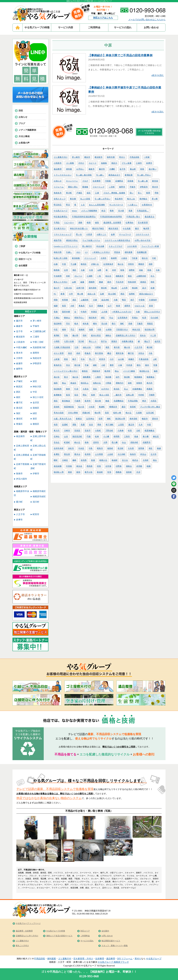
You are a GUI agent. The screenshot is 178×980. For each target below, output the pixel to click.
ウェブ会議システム (91, 240)
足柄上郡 (130, 395)
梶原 (70, 472)
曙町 (56, 460)
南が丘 (129, 413)
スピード (93, 163)
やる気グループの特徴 (37, 27)
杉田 (130, 430)
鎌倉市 (92, 169)
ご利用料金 (94, 27)
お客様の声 (24, 143)
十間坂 (108, 383)
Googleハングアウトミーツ (66, 246)
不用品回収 (135, 157)
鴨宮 (124, 300)
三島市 (127, 436)
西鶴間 (92, 282)
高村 (78, 353)
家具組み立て (114, 175)
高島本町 (134, 442)
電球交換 (120, 353)
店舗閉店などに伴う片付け (27, 936)
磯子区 (131, 353)
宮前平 (88, 430)
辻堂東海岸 (108, 264)
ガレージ (78, 276)
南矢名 (79, 466)
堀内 (147, 365)
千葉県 (77, 401)
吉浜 (91, 425)
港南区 (143, 282)
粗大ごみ (131, 199)
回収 (142, 169)
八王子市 (138, 347)
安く (140, 193)
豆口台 (125, 460)
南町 (109, 419)
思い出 (79, 234)
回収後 (131, 181)
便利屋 (69, 169)
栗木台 (77, 454)
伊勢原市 (144, 187)
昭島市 (100, 448)
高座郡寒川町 (39, 348)
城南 (64, 329)
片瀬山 (57, 318)
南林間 (114, 258)
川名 (151, 353)
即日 (68, 205)
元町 (138, 430)
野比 (85, 395)
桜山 (117, 371)
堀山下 (147, 341)
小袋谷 (124, 258)
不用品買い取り (133, 217)
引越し (69, 252)
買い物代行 (87, 246)
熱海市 (133, 454)
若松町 (57, 407)
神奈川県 (58, 252)
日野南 (119, 466)
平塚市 (133, 187)
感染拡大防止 (72, 240)
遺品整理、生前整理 (112, 223)
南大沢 (150, 383)
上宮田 (121, 425)
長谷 (95, 389)
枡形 (99, 466)
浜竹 (118, 377)
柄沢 (144, 401)
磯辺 (109, 353)
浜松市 (71, 448)
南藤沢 (131, 359)
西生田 (67, 454)
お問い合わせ (151, 27)
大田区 (153, 401)
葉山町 (133, 169)
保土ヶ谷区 (104, 395)
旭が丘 (121, 264)
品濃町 (65, 425)
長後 (56, 312)
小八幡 (106, 436)
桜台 (155, 460)
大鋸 (138, 312)
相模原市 (120, 276)
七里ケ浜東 (69, 341)
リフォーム (59, 187)
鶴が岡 (98, 413)
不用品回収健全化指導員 (111, 217)
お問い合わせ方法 (143, 240)
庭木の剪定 (96, 335)
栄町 (130, 383)
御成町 (115, 460)
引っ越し (100, 175)
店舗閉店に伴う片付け (126, 335)
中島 (91, 448)
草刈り (122, 157)
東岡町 (57, 335)
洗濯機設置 (142, 252)
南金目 (73, 383)
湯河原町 (93, 288)
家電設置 (129, 175)
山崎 (74, 282)
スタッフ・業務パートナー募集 (115, 946)
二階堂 (98, 377)
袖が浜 (75, 377)
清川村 (36, 502)
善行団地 (99, 353)
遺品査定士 (150, 217)
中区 (56, 329)
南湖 (118, 306)
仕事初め (130, 223)
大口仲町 (122, 454)
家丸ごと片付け (61, 282)
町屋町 (67, 442)
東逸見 (82, 306)
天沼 (138, 472)
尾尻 (108, 347)
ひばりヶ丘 (140, 306)
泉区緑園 (58, 466)
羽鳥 (66, 335)
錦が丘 (77, 442)
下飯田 (140, 324)
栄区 (89, 193)
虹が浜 (81, 407)
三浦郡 (90, 276)
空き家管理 (143, 223)
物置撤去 (151, 377)
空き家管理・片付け (83, 959)
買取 (74, 425)
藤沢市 (102, 169)
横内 (95, 324)
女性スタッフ (60, 199)
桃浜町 (135, 288)
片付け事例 (73, 413)
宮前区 (77, 430)
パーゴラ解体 (129, 371)
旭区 (74, 270)
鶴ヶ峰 (80, 294)
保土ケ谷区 (38, 397)
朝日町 (104, 288)
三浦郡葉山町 (39, 331)
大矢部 (131, 448)
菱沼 (124, 407)
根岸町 (107, 371)
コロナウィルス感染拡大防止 (117, 240)
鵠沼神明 (58, 324)
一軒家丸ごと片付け (101, 252)
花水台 (143, 335)
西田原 (90, 466)
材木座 (86, 324)
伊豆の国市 (22, 479)
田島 (149, 270)
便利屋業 (129, 252)
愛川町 (19, 502)
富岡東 (141, 448)
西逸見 (88, 353)
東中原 (117, 347)
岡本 (99, 425)
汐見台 (141, 353)
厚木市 (155, 187)
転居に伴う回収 (61, 258)
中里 (64, 264)
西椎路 (119, 472)
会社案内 (105, 931)
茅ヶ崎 (155, 199)
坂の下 (57, 288)
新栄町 (100, 472)
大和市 (104, 258)
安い (132, 193)
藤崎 (74, 460)
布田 (56, 425)
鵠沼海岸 (93, 318)
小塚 (120, 365)
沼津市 (96, 442)
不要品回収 (144, 359)
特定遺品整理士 (61, 217)
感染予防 (58, 240)
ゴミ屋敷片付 (65, 959)
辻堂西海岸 (123, 318)
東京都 (73, 199)
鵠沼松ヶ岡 (59, 472)
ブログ (85, 181)
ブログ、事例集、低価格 (114, 193)
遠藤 (82, 282)
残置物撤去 (150, 430)
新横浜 (79, 419)
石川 (91, 306)
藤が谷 (127, 347)
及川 (144, 288)
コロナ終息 (132, 246)
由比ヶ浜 (92, 294)
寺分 (68, 365)
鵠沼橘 (108, 377)
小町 (103, 365)
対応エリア (85, 931)
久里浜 (86, 389)
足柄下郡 (80, 288)
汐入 (152, 276)
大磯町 (112, 169)
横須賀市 (99, 157)
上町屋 (57, 359)
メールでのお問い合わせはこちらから (147, 20)
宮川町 (81, 341)
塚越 (159, 448)
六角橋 (121, 430)
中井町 (141, 395)
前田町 (133, 407)
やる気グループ (61, 211)
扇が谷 (57, 377)
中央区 (81, 448)
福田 (56, 383)
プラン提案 (127, 163)
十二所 (153, 335)
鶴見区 (84, 264)
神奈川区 (136, 329)
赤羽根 (139, 466)
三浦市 (139, 163)
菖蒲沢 (114, 341)
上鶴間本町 (141, 276)
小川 (112, 359)
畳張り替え (73, 187)
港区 (56, 401)
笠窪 (109, 472)
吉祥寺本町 (59, 448)
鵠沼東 (127, 377)
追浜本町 (105, 300)
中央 (83, 359)
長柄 (93, 395)
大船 (116, 300)
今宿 (91, 270)
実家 (130, 211)
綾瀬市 (19, 363)
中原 (149, 425)
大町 (72, 306)
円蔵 (89, 436)
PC (55, 294)
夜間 (148, 193)
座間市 (127, 306)
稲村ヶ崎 (117, 413)
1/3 (86, 252)
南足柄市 (119, 199)
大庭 (83, 270)
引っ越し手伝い (144, 175)
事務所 (141, 264)
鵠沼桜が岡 (150, 329)
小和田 (57, 341)
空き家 (121, 211)
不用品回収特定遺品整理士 (84, 217)
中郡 (99, 329)
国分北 (145, 258)
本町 (68, 276)
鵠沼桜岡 (58, 389)
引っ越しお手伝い (103, 199)
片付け (81, 163)
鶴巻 (68, 389)
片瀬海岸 (153, 300)
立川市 (153, 454)
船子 (74, 359)
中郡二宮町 (38, 342)
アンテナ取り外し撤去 (150, 407)
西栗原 (150, 389)
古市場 (108, 466)
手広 (72, 329)
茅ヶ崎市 (76, 157)
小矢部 (92, 407)
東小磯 (146, 436)
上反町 (110, 454)
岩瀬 (152, 288)
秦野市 (122, 187)
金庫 (113, 234)
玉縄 (102, 294)
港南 (87, 442)
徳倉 (136, 436)
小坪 (71, 294)
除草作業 (111, 157)
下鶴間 (152, 395)
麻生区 (156, 436)
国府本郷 (66, 312)
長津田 (88, 454)
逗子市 (123, 169)
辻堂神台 (90, 419)
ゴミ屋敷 (70, 163)
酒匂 (139, 365)
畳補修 (85, 187)
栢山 (64, 383)
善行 (114, 324)
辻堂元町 (150, 413)
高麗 (83, 425)
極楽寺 (145, 419)
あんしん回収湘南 (97, 205)
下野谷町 (109, 430)
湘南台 (108, 335)
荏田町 (129, 472)
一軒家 (147, 157)
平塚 (87, 365)
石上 (126, 389)
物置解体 (138, 377)
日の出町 (155, 318)
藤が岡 (75, 335)
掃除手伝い (79, 318)
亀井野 (146, 228)
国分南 (98, 401)
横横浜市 (113, 407)
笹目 (76, 395)
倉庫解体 (58, 395)
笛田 (64, 306)
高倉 (141, 270)
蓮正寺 (131, 425)
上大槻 (104, 312)
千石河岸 (120, 282)
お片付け (105, 389)
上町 (155, 359)
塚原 (156, 371)
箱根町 (82, 329)
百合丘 (57, 442)
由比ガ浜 (87, 347)
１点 (83, 205)
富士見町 (112, 294)
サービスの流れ (123, 27)
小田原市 (58, 163)
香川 (66, 377)
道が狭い (153, 169)
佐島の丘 (97, 383)
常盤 (155, 365)
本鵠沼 (94, 312)
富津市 (88, 401)
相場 (89, 223)
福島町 (110, 448)
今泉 (158, 270)
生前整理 (97, 181)
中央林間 (58, 276)
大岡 (105, 442)
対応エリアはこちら (103, 18)
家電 (63, 294)
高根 (130, 324)
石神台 (57, 436)
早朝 (157, 193)
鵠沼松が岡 (120, 419)
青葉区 (150, 324)
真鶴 (80, 223)
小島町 (98, 430)
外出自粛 (100, 246)
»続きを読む (158, 75)
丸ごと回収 (85, 199)
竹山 (111, 318)
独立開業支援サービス (111, 941)
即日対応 (58, 205)
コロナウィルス (142, 234)
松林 (97, 436)
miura (74, 211)
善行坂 (77, 365)
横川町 (150, 347)
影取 (122, 270)
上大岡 (125, 288)
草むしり (93, 341)
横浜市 (87, 157)
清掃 (151, 264)
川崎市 (67, 430)
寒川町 (69, 193)
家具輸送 (66, 401)
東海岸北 (58, 365)
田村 (85, 335)
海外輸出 (143, 199)
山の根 (121, 359)
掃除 (56, 300)
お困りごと (102, 234)
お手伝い (80, 169)
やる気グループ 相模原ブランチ (113, 962)
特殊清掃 (132, 282)
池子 (132, 300)
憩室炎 (117, 252)
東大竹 (57, 430)
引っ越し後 (143, 181)
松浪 (144, 318)
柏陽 (149, 466)
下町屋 (134, 258)
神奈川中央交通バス (79, 228)
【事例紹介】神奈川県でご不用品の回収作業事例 (120, 55)
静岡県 (117, 436)
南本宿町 (134, 419)
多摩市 (149, 163)
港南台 (129, 466)
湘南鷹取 (87, 377)
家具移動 (76, 258)
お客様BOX (147, 205)
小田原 (89, 234)
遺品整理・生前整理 (24, 931)
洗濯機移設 (119, 401)
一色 (99, 276)
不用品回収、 (143, 211)
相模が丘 (103, 460)
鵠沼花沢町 (77, 436)
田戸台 (104, 341)
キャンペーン (72, 181)
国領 (78, 472)
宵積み (135, 318)
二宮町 (112, 187)
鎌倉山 (67, 318)
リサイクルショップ (63, 234)
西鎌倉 (100, 306)
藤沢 (137, 228)
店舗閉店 (119, 181)
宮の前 (104, 324)
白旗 (56, 264)
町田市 (102, 359)
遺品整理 (58, 169)
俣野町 (132, 270)
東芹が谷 (89, 472)
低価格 (104, 163)
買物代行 (120, 383)
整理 (112, 365)
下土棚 (73, 264)
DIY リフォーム (125, 959)
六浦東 (139, 413)
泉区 (74, 300)
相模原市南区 (39, 491)
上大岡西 (99, 454)
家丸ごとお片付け (152, 312)
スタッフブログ (116, 246)
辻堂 (66, 270)
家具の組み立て (146, 294)
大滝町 (146, 460)
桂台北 (108, 276)
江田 (76, 347)
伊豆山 (143, 454)
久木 (141, 425)
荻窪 (68, 395)
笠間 (100, 419)
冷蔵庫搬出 (137, 389)
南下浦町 (110, 425)
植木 (76, 324)
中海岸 (84, 312)
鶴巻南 (57, 270)
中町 (154, 258)
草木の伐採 (59, 413)
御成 (107, 401)
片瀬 (95, 300)
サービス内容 (66, 27)
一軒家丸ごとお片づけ (122, 312)
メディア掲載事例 (89, 211)
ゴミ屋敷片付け (61, 157)
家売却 (155, 181)
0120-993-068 (89, 976)
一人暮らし (133, 205)
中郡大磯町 (22, 348)
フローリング (99, 187)
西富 (66, 359)
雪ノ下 (92, 359)
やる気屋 (127, 228)
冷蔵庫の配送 (128, 341)
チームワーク (125, 234)
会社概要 (23, 266)
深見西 (84, 460)
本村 (114, 270)
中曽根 (142, 300)
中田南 (69, 466)
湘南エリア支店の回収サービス (59, 936)
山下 (110, 306)
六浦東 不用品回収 (62, 347)
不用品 (57, 223)
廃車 (112, 211)
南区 (130, 276)
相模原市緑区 (39, 497)
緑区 (103, 318)
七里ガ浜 (68, 288)
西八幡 (115, 442)
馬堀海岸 (96, 371)
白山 (124, 442)
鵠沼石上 (85, 383)
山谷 (66, 436)
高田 (107, 413)
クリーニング (90, 258)
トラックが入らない (63, 175)
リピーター (69, 223)
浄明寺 (131, 264)
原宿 (151, 306)
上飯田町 (85, 300)
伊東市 (36, 474)
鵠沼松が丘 (144, 371)
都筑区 (85, 371)
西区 (122, 294)
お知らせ (58, 181)
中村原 (129, 365)
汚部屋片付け (122, 329)
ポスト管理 (59, 353)
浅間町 (132, 294)
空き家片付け (60, 228)
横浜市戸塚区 (98, 228)
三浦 (97, 193)
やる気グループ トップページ (28, 923)
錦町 (95, 365)
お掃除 (109, 329)
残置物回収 (69, 407)
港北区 (117, 389)
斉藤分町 (86, 413)
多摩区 (57, 454)
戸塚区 (79, 193)
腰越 (101, 282)
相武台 (135, 460)
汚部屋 (108, 181)
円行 (68, 324)
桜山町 (114, 288)
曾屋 (93, 460)
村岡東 (65, 300)
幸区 (151, 448)
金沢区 (158, 341)
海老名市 (58, 193)
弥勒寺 (139, 383)
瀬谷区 (19, 419)
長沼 (70, 353)
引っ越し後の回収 (84, 175)
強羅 (91, 329)
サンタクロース (116, 205)
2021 (78, 252)
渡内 (109, 282)
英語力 (114, 163)
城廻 (56, 306)
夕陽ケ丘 (95, 264)
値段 (97, 223)
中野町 (98, 347)
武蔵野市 (147, 442)
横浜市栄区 (114, 228)
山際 (99, 270)
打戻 (76, 389)
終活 (103, 211)
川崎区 (65, 460)
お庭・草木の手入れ (63, 419)
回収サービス (25, 259)
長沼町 (121, 448)
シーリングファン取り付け (66, 371)
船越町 (102, 407)
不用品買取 (133, 401)
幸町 (152, 282)
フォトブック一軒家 (150, 246)
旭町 (122, 324)
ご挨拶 (22, 246)
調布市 (155, 419)
